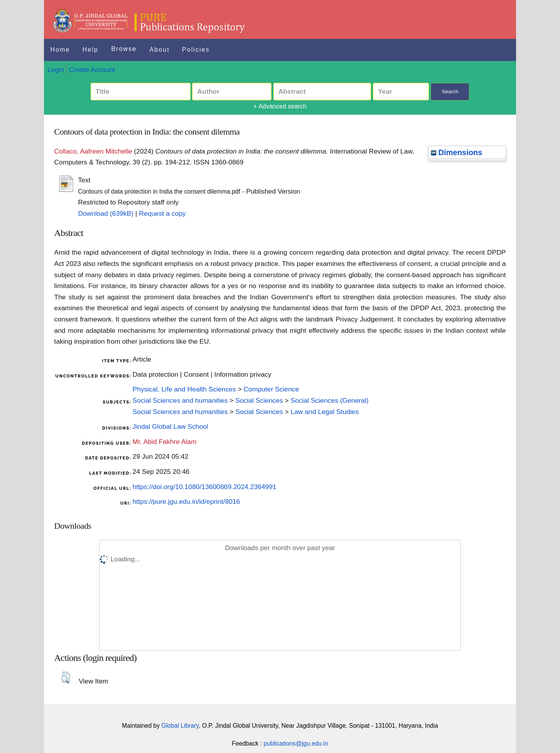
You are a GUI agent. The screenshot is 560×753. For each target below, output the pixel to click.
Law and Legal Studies (325, 412)
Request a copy (162, 213)
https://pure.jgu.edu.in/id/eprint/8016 (186, 501)
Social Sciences (259, 400)
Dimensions (457, 152)
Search (450, 92)
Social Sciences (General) (329, 400)
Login (56, 70)
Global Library (180, 726)
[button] (66, 678)
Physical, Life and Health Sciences (184, 389)
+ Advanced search (280, 106)
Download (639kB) (106, 213)
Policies (196, 50)
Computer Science (271, 389)
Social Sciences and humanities (180, 400)
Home (60, 50)
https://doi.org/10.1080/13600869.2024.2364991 (205, 487)
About (159, 50)
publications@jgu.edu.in (296, 743)
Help (90, 50)
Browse (124, 49)
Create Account (92, 70)
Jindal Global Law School (171, 426)
